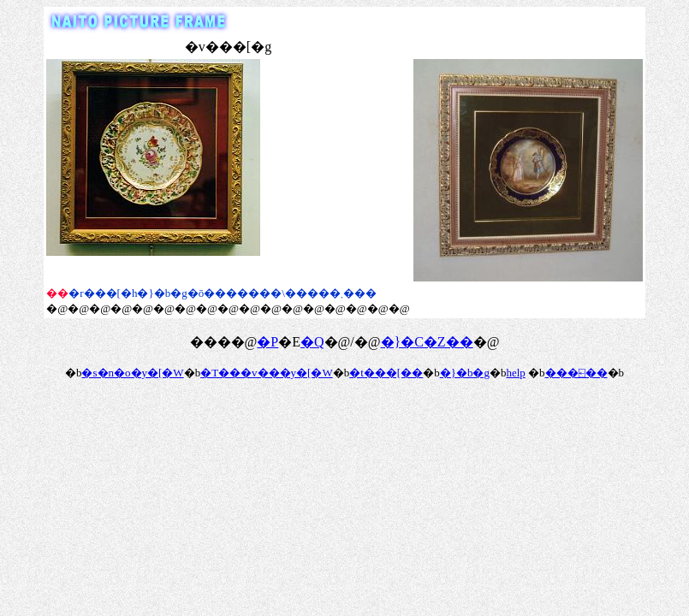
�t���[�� (386, 373)
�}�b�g (465, 373)
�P (267, 342)
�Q (312, 342)
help (515, 373)
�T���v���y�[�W (267, 373)
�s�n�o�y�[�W (132, 373)
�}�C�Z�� (427, 342)
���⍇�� (576, 373)
